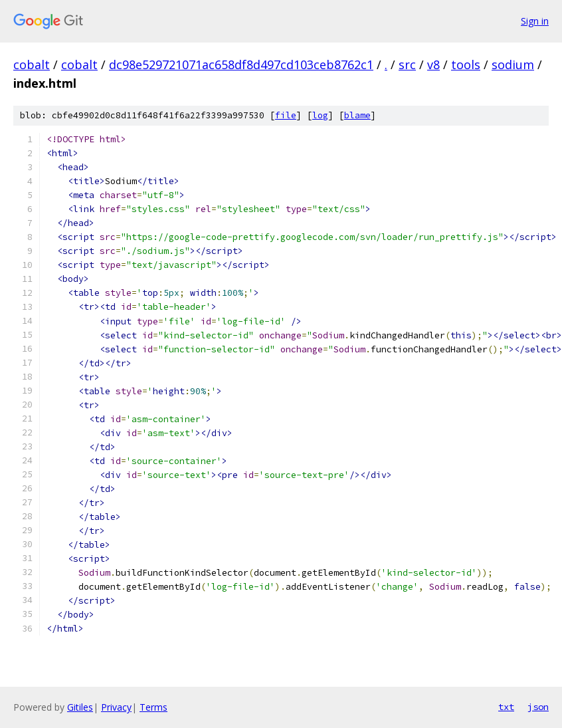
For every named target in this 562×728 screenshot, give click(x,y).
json (538, 707)
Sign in (535, 21)
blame (357, 115)
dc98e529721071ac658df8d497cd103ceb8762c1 (241, 64)
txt (506, 707)
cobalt (32, 64)
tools (466, 64)
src (407, 64)
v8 (433, 64)
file (286, 115)
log (320, 115)
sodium (513, 64)
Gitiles (80, 707)
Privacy (116, 707)
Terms (153, 707)
